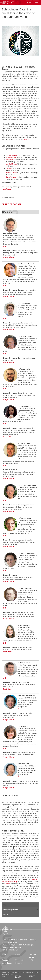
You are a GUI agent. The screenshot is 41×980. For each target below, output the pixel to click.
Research (5, 960)
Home (4, 954)
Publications (7, 652)
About (18, 954)
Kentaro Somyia (11, 173)
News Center (7, 963)
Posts (6, 915)
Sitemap (32, 976)
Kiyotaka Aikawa (12, 155)
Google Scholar (9, 257)
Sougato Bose (11, 157)
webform (7, 884)
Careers (18, 963)
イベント (32, 960)
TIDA (3, 976)
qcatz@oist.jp (6, 189)
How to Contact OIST (10, 950)
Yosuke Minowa (11, 164)
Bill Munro (9, 168)
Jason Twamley (11, 177)
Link (5, 246)
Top (5, 905)
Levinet (27, 139)
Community (20, 960)
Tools (36, 3)
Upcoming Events (11, 910)
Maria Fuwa (10, 160)
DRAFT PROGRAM (11, 204)
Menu (29, 3)
